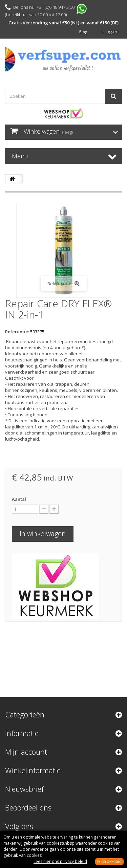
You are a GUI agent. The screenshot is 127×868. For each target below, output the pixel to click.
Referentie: (17, 332)
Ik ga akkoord (109, 862)
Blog (83, 32)
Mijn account (26, 752)
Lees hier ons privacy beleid (60, 861)
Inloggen (110, 31)
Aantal (19, 499)
